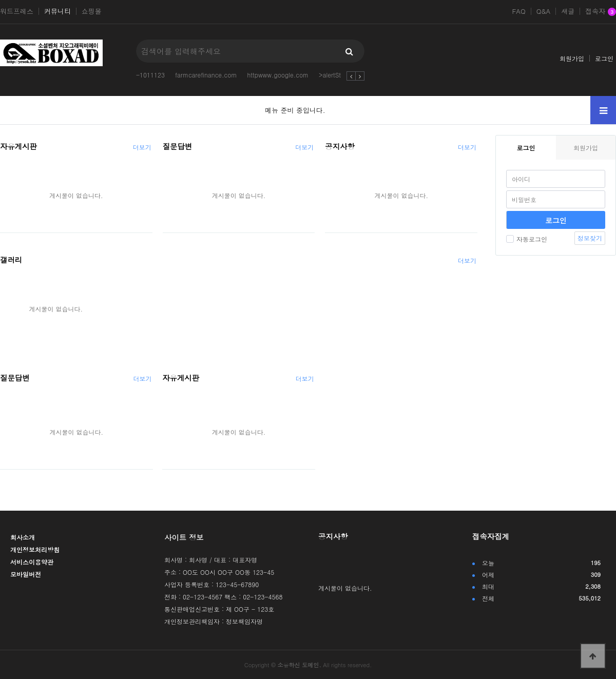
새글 (568, 11)
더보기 (142, 147)
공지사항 (340, 146)
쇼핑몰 (92, 11)
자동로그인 (527, 239)
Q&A (544, 11)
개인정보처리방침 (35, 549)
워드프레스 (17, 11)
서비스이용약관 (32, 562)
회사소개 (23, 537)
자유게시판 (18, 146)
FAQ (518, 11)
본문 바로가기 (0, 0)
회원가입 (572, 58)
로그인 (604, 58)
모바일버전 (26, 574)
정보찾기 (590, 238)
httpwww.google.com (278, 75)
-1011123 (150, 75)
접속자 (601, 12)
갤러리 (11, 260)
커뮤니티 (57, 11)
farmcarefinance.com (206, 75)
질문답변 (178, 146)
